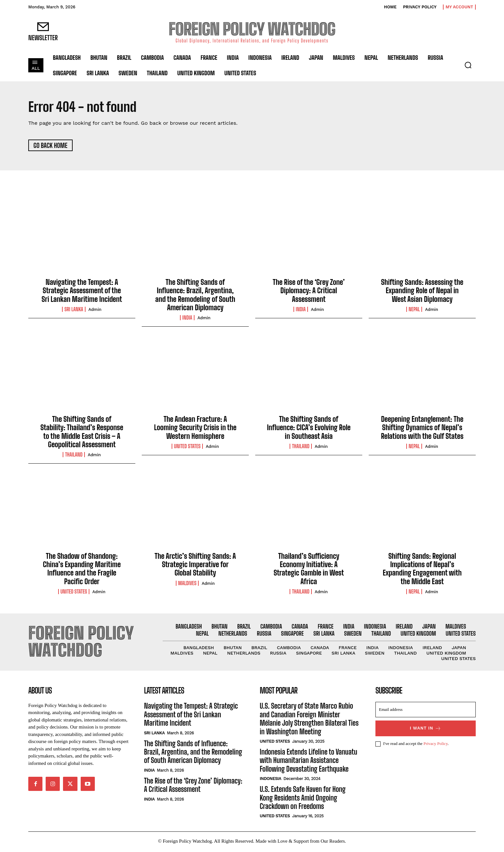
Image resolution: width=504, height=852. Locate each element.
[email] (426, 711)
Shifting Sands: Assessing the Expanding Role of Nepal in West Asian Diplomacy (422, 291)
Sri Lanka (74, 310)
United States (187, 447)
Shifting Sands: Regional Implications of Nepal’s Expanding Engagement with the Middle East (422, 569)
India (187, 318)
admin (95, 310)
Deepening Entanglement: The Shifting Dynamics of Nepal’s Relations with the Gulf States (422, 428)
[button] (468, 65)
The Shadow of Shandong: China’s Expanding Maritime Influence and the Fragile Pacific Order (82, 569)
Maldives (187, 584)
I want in (426, 730)
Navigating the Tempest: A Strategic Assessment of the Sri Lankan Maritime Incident (82, 291)
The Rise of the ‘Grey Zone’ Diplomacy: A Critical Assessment (309, 291)
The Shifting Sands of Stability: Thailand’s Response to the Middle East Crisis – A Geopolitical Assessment (82, 432)
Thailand (74, 455)
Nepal (414, 310)
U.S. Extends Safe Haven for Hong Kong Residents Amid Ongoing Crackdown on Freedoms (303, 799)
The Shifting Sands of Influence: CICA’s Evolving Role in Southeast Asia (309, 428)
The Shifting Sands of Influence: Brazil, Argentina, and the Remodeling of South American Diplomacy (195, 295)
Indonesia (270, 780)
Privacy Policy (435, 745)
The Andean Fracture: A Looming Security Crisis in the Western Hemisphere (195, 428)
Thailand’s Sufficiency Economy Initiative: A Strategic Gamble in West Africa (309, 569)
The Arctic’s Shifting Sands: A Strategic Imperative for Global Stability (195, 565)
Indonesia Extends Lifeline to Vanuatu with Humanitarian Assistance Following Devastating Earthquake (308, 762)
